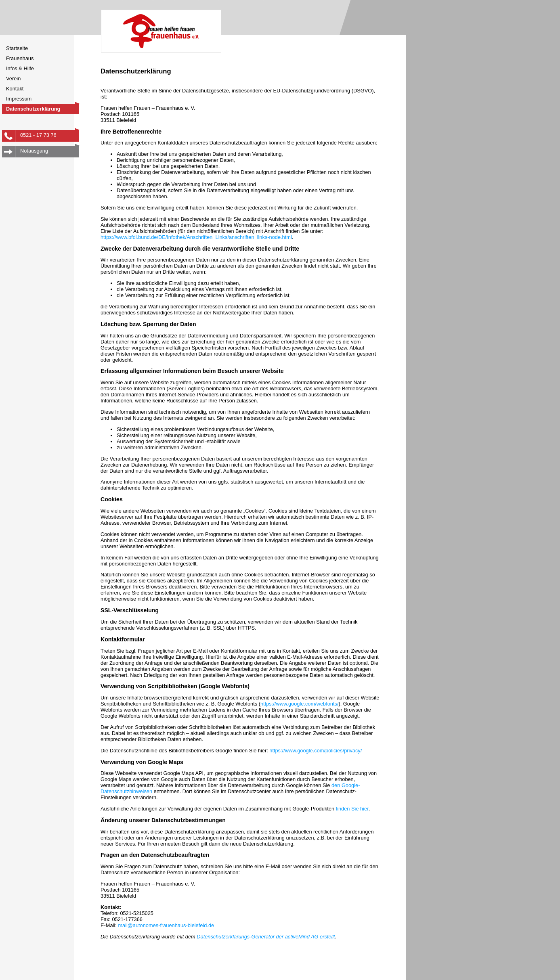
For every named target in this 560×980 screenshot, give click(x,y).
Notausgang (50, 150)
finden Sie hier (351, 809)
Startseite (17, 48)
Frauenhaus (20, 58)
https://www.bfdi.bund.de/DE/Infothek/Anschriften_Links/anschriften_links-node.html (196, 237)
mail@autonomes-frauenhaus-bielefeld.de (166, 925)
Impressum (19, 99)
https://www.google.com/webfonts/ (299, 704)
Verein (13, 79)
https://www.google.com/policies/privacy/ (316, 751)
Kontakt (15, 89)
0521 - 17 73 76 (50, 134)
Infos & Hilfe (20, 68)
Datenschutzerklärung (33, 109)
